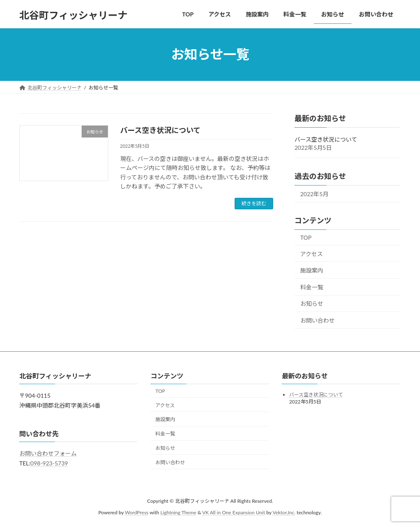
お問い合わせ (317, 320)
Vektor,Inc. (284, 513)
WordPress (137, 513)
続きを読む (254, 203)
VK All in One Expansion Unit (234, 513)
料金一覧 (312, 287)
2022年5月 (314, 194)
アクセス (312, 253)
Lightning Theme (178, 513)
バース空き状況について (160, 130)
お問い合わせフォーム (48, 454)
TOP (306, 237)
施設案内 (312, 270)
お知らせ (312, 304)
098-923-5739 (49, 463)
